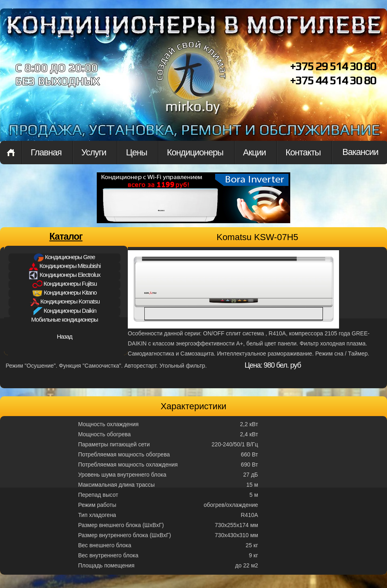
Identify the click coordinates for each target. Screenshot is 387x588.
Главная (11, 153)
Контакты (303, 152)
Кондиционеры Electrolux (64, 275)
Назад (64, 336)
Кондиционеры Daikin (64, 311)
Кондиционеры (195, 152)
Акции (254, 152)
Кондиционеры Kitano (64, 293)
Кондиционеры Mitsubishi (65, 266)
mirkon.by (191, 84)
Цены (136, 152)
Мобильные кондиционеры (64, 319)
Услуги (94, 152)
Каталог (66, 236)
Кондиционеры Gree (64, 257)
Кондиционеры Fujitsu (64, 284)
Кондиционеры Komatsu (64, 302)
